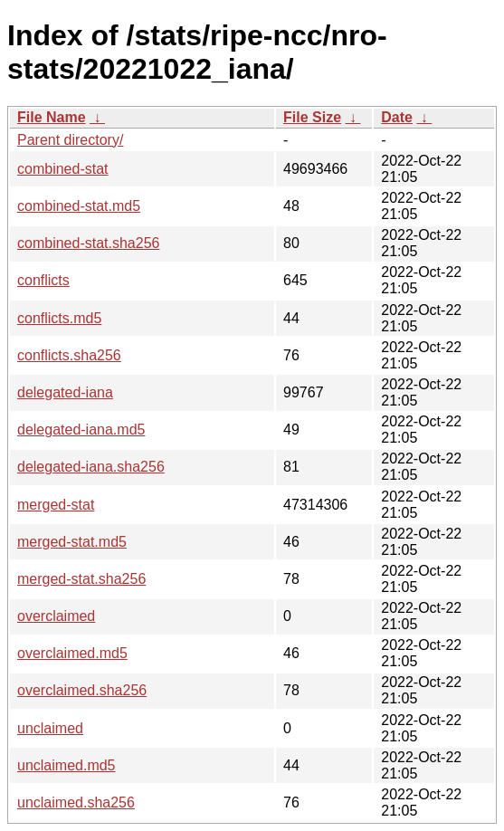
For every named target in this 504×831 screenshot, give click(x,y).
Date (397, 117)
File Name (52, 117)
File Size (312, 117)
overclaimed (56, 616)
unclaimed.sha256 (76, 802)
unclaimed (50, 728)
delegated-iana (65, 392)
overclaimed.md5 (72, 653)
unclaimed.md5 (67, 765)
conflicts (43, 280)
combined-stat (63, 169)
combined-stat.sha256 (88, 243)
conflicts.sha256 (69, 355)
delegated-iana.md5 (81, 430)
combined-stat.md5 (79, 206)
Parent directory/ (70, 140)
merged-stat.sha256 (81, 579)
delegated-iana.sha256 (91, 467)
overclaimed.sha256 (82, 690)
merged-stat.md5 (72, 542)
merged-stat (56, 505)
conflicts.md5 (59, 318)
